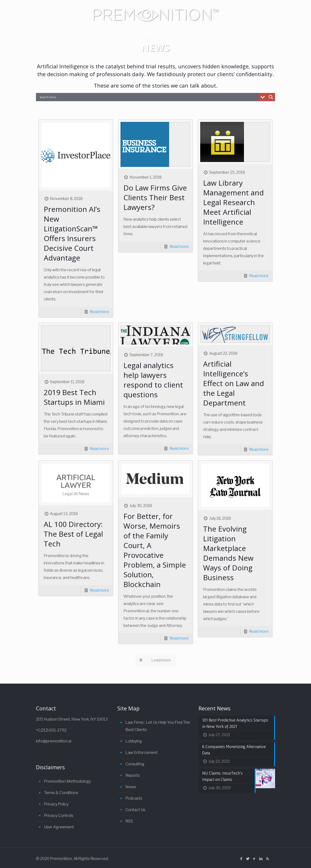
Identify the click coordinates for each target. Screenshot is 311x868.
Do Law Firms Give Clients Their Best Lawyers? (155, 197)
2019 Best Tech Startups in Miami (74, 397)
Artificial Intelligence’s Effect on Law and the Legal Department (234, 383)
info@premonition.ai (54, 741)
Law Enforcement (142, 753)
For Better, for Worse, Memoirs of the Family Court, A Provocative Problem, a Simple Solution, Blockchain (155, 550)
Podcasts (134, 798)
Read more (99, 312)
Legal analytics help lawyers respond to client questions (153, 380)
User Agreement (59, 827)
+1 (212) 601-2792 (51, 730)
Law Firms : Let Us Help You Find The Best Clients (158, 726)
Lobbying (134, 741)
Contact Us (135, 810)
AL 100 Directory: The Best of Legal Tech (73, 534)
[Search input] (148, 97)
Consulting (135, 764)
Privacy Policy (56, 804)
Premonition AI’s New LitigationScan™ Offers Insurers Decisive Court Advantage (72, 233)
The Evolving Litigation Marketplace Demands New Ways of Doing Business (228, 553)
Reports (133, 775)
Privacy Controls (59, 816)
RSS (129, 821)
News (131, 787)
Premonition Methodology (67, 781)
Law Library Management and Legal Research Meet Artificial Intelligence (233, 202)
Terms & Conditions (61, 793)
